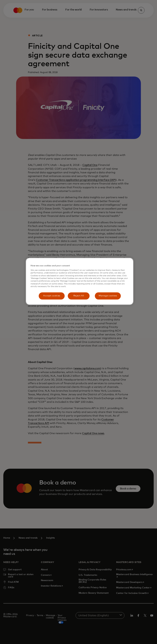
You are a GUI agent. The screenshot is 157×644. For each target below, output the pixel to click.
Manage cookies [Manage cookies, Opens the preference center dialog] (108, 296)
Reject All (79, 296)
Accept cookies (52, 296)
